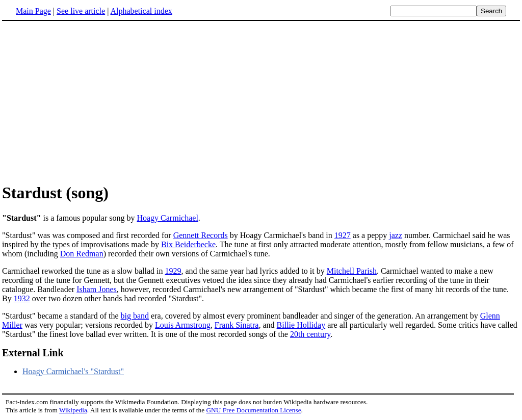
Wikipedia (73, 410)
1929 (173, 271)
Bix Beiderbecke (188, 244)
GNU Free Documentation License (253, 410)
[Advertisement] (261, 101)
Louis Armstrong (183, 325)
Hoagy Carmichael (167, 218)
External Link (33, 353)
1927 (343, 235)
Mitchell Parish (352, 271)
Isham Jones (97, 289)
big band (135, 316)
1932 (22, 298)
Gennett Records (201, 235)
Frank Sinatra (237, 325)
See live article (81, 11)
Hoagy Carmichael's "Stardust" (73, 371)
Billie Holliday (301, 325)
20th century (310, 334)
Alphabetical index (141, 11)
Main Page (33, 11)
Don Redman (82, 254)
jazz (396, 235)
